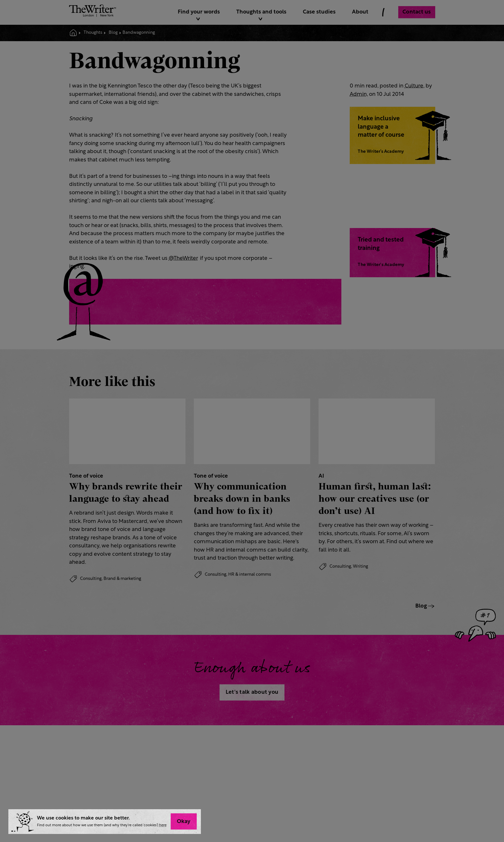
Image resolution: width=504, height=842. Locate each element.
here (163, 825)
